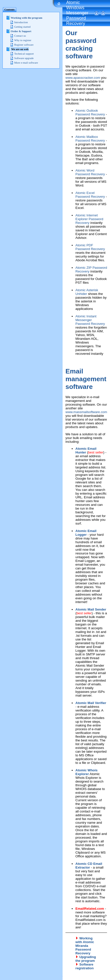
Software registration (84, 966)
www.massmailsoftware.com (86, 412)
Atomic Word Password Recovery (90, 172)
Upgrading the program (86, 959)
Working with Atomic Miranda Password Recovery (85, 946)
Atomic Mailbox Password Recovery (90, 139)
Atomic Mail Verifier (91, 703)
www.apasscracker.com (83, 78)
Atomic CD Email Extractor (89, 866)
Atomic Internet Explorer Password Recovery (89, 219)
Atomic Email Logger (86, 533)
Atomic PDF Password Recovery (90, 247)
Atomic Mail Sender (91, 609)
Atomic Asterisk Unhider (87, 292)
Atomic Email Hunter (86, 450)
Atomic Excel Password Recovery (90, 195)
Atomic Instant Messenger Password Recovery (90, 320)
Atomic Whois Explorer (86, 772)
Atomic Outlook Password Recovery (90, 112)
